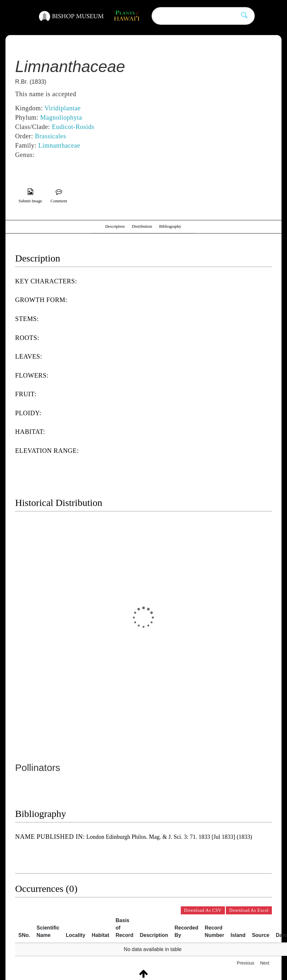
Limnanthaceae (59, 145)
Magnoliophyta (61, 117)
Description (115, 226)
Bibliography (170, 226)
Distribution (142, 226)
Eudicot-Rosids (73, 127)
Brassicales (51, 136)
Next (265, 963)
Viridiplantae (62, 108)
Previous (245, 963)
